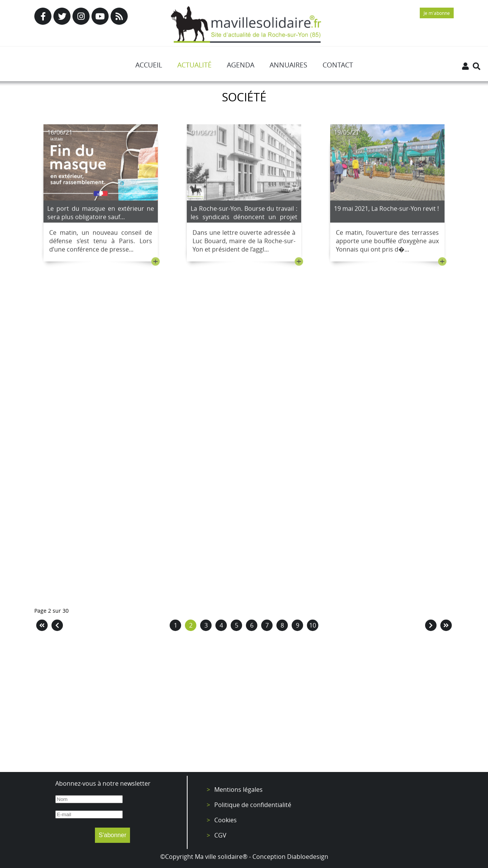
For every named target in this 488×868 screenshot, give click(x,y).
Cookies (226, 820)
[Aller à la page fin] (446, 625)
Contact (338, 65)
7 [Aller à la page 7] (267, 625)
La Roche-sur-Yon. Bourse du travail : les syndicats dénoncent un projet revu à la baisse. (244, 218)
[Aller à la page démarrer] (42, 625)
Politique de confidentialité (253, 805)
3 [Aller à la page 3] (206, 625)
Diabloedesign (308, 857)
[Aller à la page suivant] (431, 625)
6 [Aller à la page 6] (252, 625)
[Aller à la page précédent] (57, 625)
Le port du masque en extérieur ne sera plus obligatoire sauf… (101, 214)
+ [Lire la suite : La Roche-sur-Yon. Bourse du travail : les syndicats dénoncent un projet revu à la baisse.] (299, 263)
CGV (220, 835)
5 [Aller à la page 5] (237, 625)
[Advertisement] (244, 703)
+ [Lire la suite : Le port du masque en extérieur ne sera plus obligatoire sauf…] (156, 263)
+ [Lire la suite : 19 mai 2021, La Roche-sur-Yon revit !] (442, 263)
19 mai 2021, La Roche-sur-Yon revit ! (386, 210)
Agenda (241, 65)
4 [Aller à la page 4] (221, 625)
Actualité (194, 65)
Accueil (149, 65)
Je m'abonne (437, 13)
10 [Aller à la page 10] (313, 625)
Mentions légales (238, 790)
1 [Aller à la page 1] (176, 625)
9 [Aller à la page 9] (298, 625)
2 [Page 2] (191, 625)
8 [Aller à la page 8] (282, 625)
